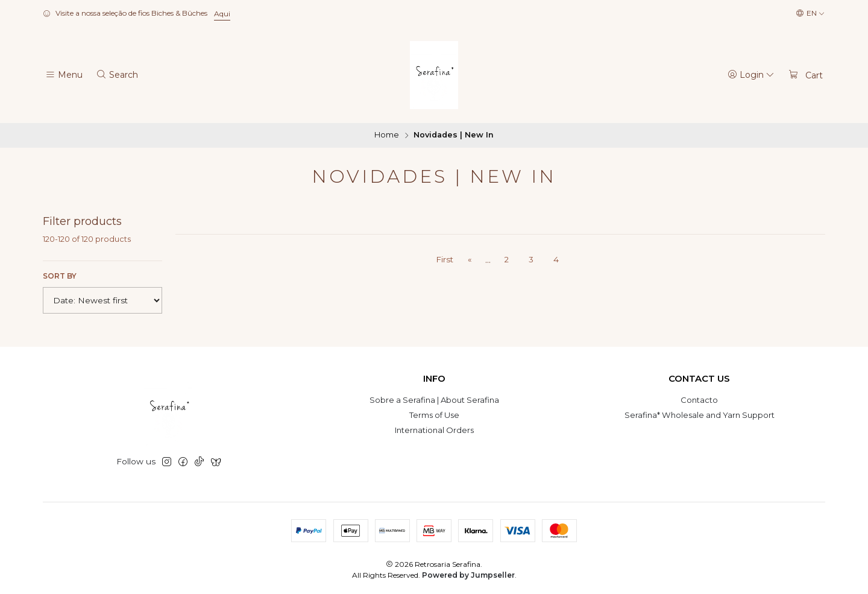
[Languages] (810, 14)
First (445, 259)
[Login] (751, 75)
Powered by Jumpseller (468, 575)
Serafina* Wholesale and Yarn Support (700, 415)
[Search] (117, 75)
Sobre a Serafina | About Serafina (434, 400)
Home (387, 135)
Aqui (222, 14)
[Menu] (64, 75)
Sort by (60, 276)
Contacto (699, 400)
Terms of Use (434, 415)
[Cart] (805, 75)
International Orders (434, 430)
